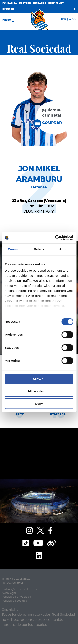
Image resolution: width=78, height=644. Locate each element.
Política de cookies (14, 601)
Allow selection (39, 391)
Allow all (39, 379)
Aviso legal (9, 593)
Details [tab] (39, 249)
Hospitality (56, 3)
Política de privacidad (16, 597)
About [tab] (64, 249)
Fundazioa (10, 3)
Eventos (8, 9)
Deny (39, 403)
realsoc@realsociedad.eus (19, 589)
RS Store (25, 3)
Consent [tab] (14, 249)
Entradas (39, 3)
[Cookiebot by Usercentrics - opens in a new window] (56, 238)
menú (8, 20)
